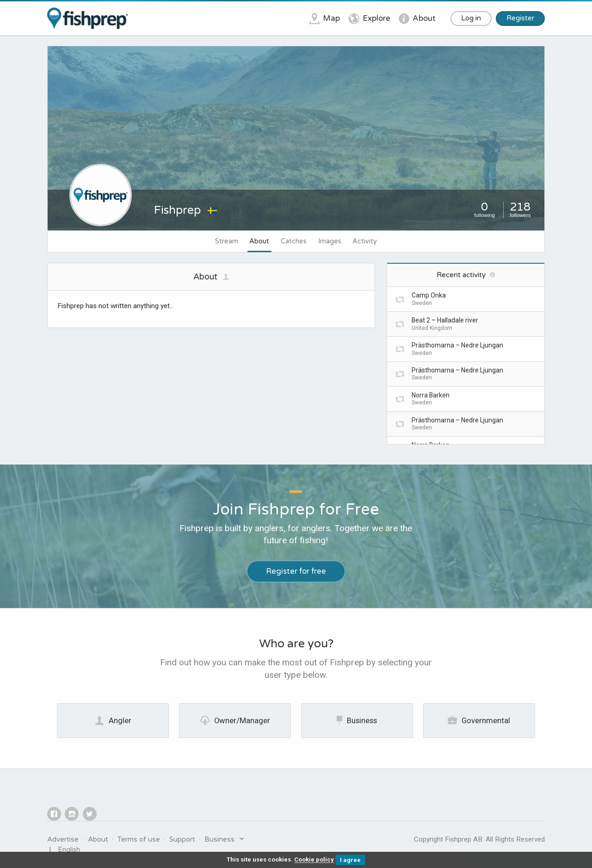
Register (520, 18)
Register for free (296, 571)
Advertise (63, 839)
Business (357, 720)
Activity (365, 241)
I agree (350, 860)
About (259, 241)
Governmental (479, 720)
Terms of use (139, 839)
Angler (113, 720)
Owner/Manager (235, 720)
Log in (471, 18)
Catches (294, 241)
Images (330, 241)
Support (182, 839)
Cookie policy (314, 860)
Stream (227, 241)
